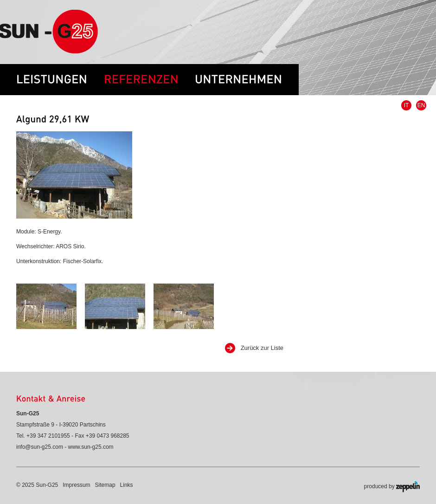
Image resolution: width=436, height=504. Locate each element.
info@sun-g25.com (40, 447)
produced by (392, 487)
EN (421, 105)
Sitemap (105, 485)
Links (127, 485)
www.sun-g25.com (91, 447)
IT (407, 105)
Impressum (76, 485)
